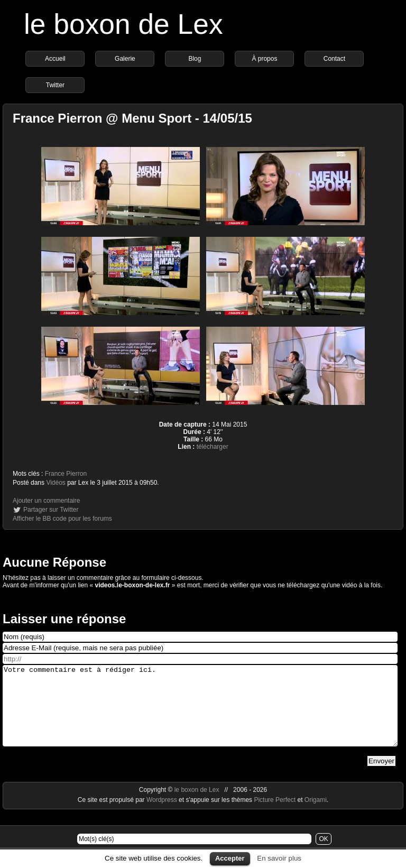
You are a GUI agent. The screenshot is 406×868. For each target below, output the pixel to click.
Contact (334, 59)
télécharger (213, 447)
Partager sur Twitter (51, 510)
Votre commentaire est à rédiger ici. (200, 714)
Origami (316, 816)
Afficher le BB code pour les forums (62, 519)
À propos (264, 59)
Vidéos (56, 483)
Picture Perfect (275, 816)
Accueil (55, 59)
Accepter (230, 858)
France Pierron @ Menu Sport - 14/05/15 (132, 118)
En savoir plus (279, 858)
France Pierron (66, 474)
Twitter (55, 85)
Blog (195, 59)
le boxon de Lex (123, 24)
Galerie (125, 59)
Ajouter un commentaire (46, 501)
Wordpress (163, 816)
